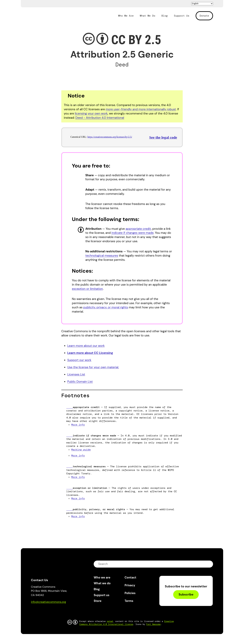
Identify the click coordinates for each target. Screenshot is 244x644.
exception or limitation (87, 289)
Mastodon (47, 611)
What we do (102, 583)
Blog (165, 16)
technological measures (102, 256)
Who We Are (126, 16)
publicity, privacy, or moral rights (106, 307)
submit (209, 564)
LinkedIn (56, 611)
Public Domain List (80, 382)
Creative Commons (46, 15)
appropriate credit (138, 229)
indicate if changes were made (133, 233)
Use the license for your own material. (93, 367)
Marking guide (81, 450)
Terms (129, 601)
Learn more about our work (86, 346)
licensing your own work (91, 113)
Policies (130, 593)
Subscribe (186, 594)
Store (97, 601)
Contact (130, 577)
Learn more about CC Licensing (90, 353)
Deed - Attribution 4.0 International (100, 118)
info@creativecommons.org (48, 602)
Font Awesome (153, 624)
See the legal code (163, 137)
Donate (204, 16)
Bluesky (37, 611)
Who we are (102, 577)
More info (78, 425)
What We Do (148, 16)
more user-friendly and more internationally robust (141, 109)
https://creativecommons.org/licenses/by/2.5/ (110, 137)
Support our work (79, 360)
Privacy (130, 585)
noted (110, 621)
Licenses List (76, 374)
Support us (101, 595)
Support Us (182, 16)
